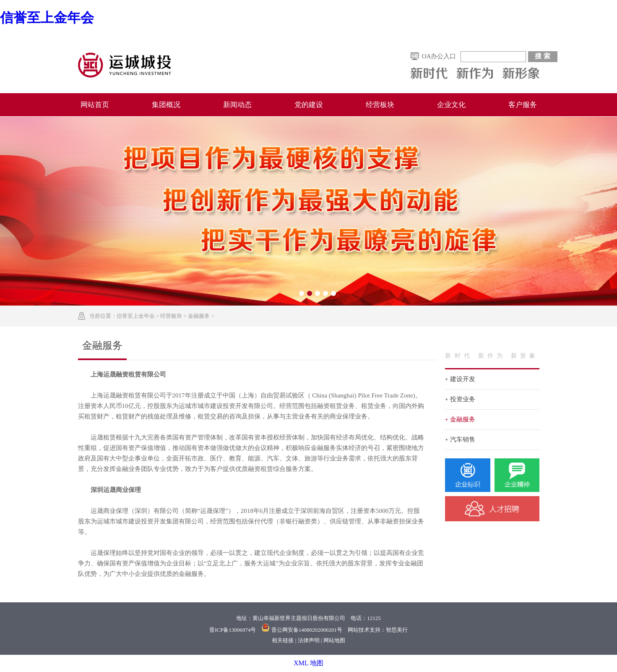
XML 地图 (308, 663)
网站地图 (334, 640)
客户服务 (523, 105)
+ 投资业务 (460, 399)
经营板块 (380, 105)
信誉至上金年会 (47, 18)
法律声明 (309, 640)
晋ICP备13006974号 (233, 630)
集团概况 (166, 105)
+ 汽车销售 (460, 439)
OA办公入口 (439, 56)
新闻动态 (237, 105)
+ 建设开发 (460, 379)
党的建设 (309, 105)
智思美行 (397, 630)
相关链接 (283, 640)
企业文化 (451, 105)
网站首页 (95, 105)
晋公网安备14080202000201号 (307, 630)
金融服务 (199, 316)
